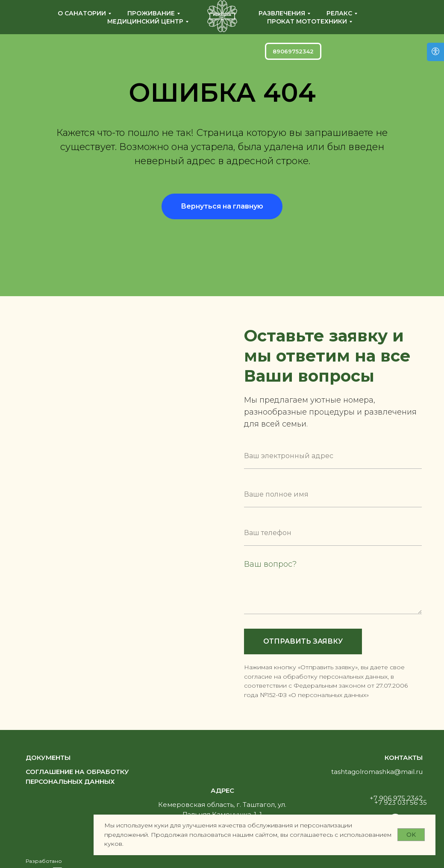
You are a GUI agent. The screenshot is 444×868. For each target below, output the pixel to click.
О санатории (82, 13)
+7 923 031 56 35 (401, 802)
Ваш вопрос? (270, 564)
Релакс (339, 13)
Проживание (151, 13)
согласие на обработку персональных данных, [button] (316, 677)
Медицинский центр (145, 21)
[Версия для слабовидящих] (435, 52)
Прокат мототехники (307, 21)
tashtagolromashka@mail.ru (377, 772)
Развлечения (282, 13)
